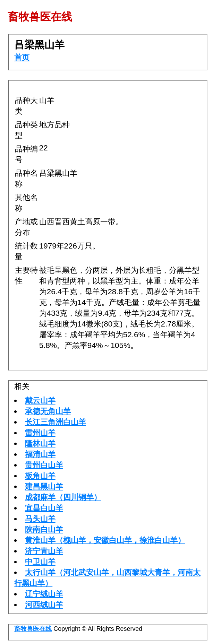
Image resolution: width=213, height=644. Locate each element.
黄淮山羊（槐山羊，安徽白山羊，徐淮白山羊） (105, 540)
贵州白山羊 (44, 465)
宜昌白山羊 (44, 508)
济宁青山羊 (44, 551)
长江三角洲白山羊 (56, 422)
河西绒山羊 (44, 605)
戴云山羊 (40, 401)
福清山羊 (40, 454)
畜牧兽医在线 (33, 629)
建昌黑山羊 (44, 486)
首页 (22, 57)
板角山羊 (40, 476)
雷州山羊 (40, 433)
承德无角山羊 (48, 411)
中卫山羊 (40, 562)
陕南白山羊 (44, 529)
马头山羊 (40, 519)
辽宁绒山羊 (44, 594)
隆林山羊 (40, 443)
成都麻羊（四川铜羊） (63, 497)
